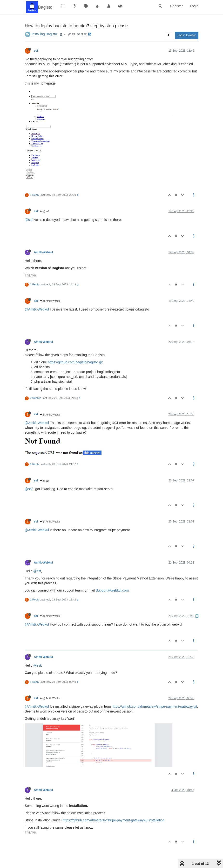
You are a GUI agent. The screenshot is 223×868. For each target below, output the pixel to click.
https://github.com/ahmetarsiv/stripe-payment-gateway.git (155, 706)
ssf (36, 51)
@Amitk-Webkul (50, 301)
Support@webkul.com (112, 590)
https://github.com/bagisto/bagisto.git (75, 362)
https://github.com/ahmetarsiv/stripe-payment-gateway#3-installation (114, 820)
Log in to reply (186, 35)
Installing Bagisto (44, 34)
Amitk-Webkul (44, 252)
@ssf (44, 211)
